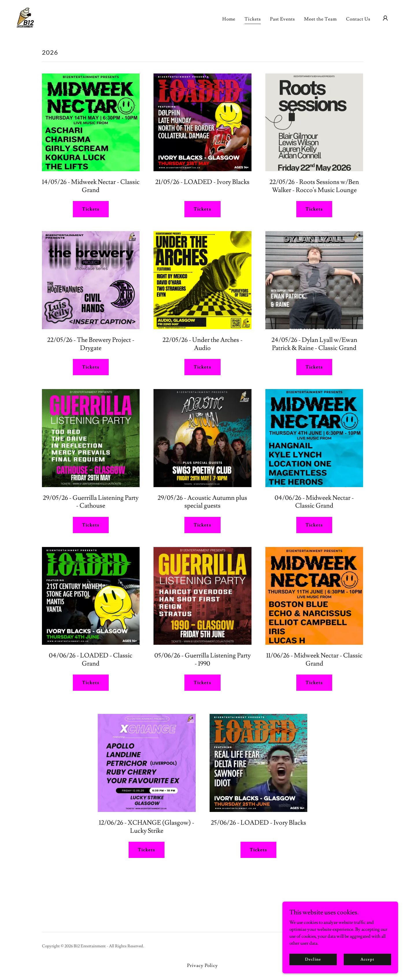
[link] (25, 17)
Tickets (91, 209)
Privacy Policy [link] (202, 966)
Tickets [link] (253, 19)
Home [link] (229, 19)
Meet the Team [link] (320, 19)
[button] (385, 18)
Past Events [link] (282, 19)
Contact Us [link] (358, 19)
